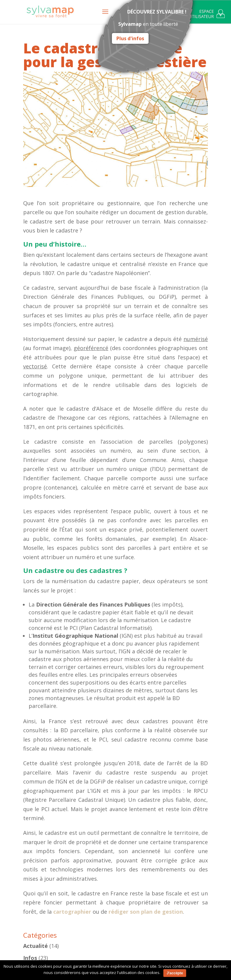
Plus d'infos (130, 38)
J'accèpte (175, 973)
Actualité (35, 946)
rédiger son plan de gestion (146, 912)
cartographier (72, 912)
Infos (30, 958)
